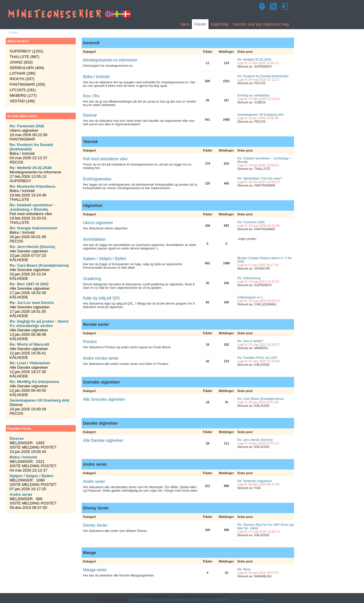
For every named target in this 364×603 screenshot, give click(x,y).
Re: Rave (244, 569)
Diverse (90, 115)
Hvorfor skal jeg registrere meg (261, 24)
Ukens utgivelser (98, 223)
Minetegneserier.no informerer (110, 60)
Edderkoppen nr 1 (250, 297)
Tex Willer (222, 600)
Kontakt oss (258, 600)
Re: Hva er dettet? (250, 341)
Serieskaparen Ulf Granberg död (260, 115)
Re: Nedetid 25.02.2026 (254, 59)
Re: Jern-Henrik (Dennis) (255, 440)
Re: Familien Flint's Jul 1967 (257, 358)
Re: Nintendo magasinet (255, 481)
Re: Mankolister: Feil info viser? (260, 178)
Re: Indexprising (249, 278)
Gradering (92, 279)
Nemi (198, 600)
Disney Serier (95, 525)
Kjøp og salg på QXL (102, 298)
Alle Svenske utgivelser (104, 399)
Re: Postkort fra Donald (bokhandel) (263, 76)
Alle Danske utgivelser (103, 440)
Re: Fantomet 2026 (251, 222)
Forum (200, 24)
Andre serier (94, 481)
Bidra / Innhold (96, 77)
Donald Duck (149, 600)
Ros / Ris (91, 96)
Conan (134, 600)
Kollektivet (181, 600)
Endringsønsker (97, 179)
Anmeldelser (94, 239)
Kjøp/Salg (220, 24)
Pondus (90, 342)
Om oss (243, 600)
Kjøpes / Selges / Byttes (105, 259)
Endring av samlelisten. (254, 95)
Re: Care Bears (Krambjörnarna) (260, 399)
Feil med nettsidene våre (105, 159)
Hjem (185, 24)
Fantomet (166, 600)
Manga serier (95, 570)
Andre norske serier (101, 358)
